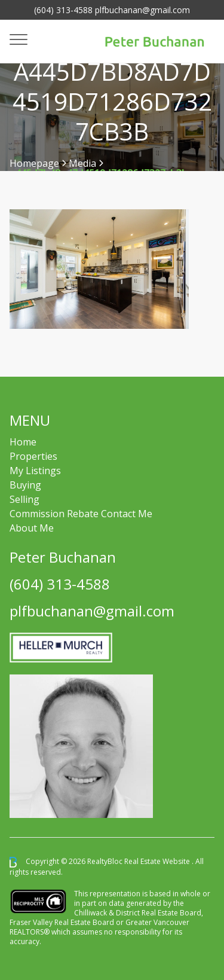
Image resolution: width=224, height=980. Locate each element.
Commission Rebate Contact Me (81, 514)
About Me (32, 528)
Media (82, 163)
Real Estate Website (158, 861)
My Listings (35, 471)
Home (23, 442)
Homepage (34, 163)
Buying (25, 485)
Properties (33, 456)
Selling (24, 499)
